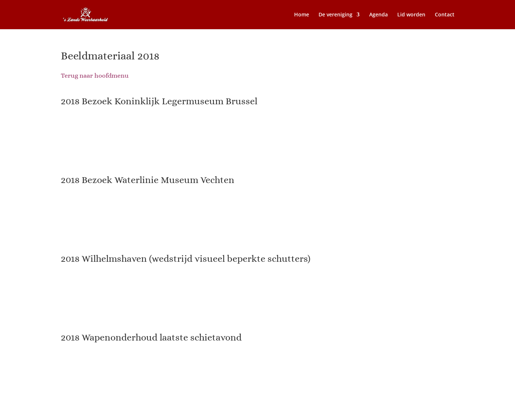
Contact (445, 15)
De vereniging (335, 15)
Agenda (379, 15)
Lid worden (411, 15)
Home (302, 15)
